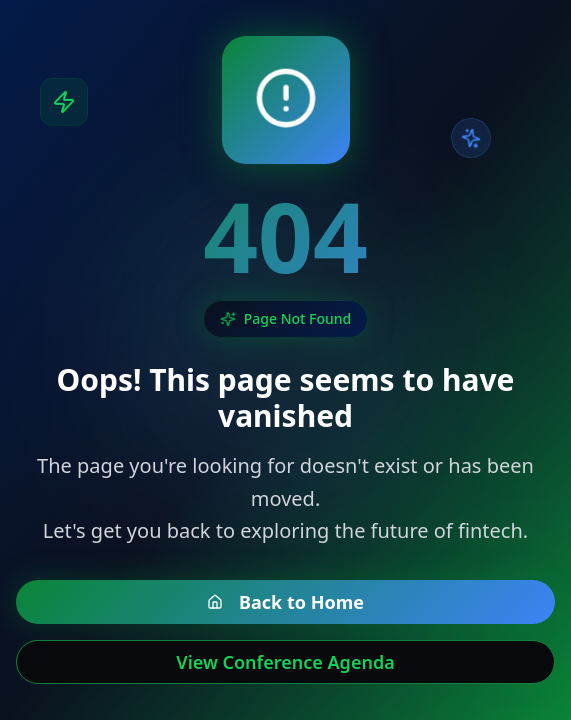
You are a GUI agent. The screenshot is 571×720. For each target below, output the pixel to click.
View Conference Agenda (285, 662)
